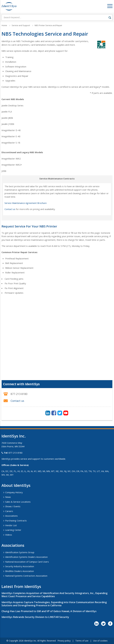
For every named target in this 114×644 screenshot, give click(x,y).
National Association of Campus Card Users (27, 562)
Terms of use (82, 641)
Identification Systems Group (20, 552)
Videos (9, 535)
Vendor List (11, 525)
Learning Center (13, 530)
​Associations (13, 545)
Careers (9, 511)
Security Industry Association (20, 566)
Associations (11, 516)
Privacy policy (64, 641)
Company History (14, 492)
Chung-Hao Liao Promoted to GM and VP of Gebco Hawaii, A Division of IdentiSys (49, 611)
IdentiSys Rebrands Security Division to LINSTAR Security (35, 617)
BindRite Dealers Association (20, 571)
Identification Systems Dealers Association (26, 557)
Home (4, 25)
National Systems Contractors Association (26, 576)
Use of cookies (100, 641)
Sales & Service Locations (18, 502)
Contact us (10, 209)
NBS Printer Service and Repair (48, 25)
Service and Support (21, 25)
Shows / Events (13, 506)
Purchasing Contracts (16, 521)
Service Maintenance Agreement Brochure (26, 203)
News (8, 497)
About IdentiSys (16, 485)
